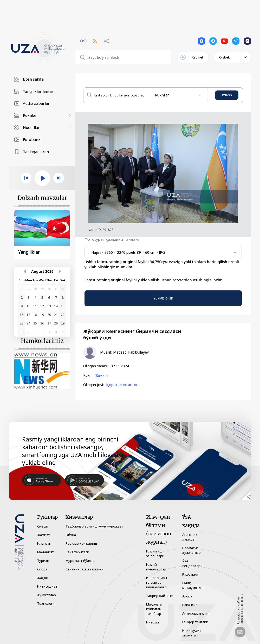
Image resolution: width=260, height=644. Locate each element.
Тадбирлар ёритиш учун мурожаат (94, 526)
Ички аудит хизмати (192, 633)
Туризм (43, 561)
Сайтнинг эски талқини (84, 569)
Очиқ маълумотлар (193, 585)
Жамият (102, 375)
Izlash (227, 95)
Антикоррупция (195, 613)
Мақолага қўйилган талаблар (154, 609)
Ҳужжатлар (47, 595)
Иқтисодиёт (47, 586)
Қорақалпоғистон (122, 385)
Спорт (42, 569)
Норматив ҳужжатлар (191, 550)
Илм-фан (44, 543)
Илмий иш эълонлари (155, 554)
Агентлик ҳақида (190, 537)
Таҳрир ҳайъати (160, 596)
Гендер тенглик (195, 622)
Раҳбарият (191, 574)
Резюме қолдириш (81, 543)
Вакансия (190, 605)
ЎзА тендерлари (192, 563)
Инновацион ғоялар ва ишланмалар (157, 582)
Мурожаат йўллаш (80, 561)
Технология (47, 603)
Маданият (45, 552)
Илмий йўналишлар (156, 567)
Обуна (71, 535)
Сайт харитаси (77, 552)
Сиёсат (43, 526)
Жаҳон (43, 578)
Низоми (152, 622)
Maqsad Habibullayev (131, 352)
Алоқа (187, 596)
